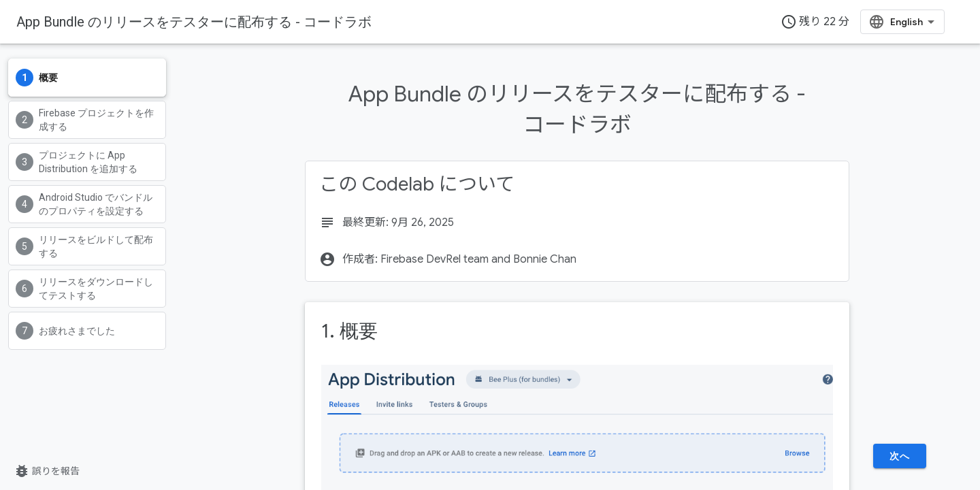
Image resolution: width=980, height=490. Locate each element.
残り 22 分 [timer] (815, 22)
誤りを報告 (47, 471)
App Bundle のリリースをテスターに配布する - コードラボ (194, 22)
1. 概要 (349, 331)
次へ (899, 456)
